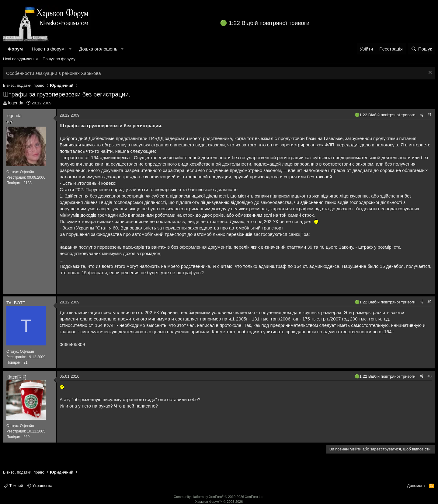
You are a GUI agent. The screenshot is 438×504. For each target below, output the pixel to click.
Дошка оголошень (98, 49)
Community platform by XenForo (219, 497)
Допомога (416, 486)
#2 (430, 302)
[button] (70, 49)
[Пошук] (421, 49)
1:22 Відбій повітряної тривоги (269, 23)
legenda (16, 103)
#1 (430, 115)
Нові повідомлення (20, 59)
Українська (40, 486)
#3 (430, 376)
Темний (14, 486)
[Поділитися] (422, 115)
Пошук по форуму (59, 59)
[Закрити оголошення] (429, 73)
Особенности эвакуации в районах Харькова (54, 73)
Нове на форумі (49, 49)
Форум (15, 49)
